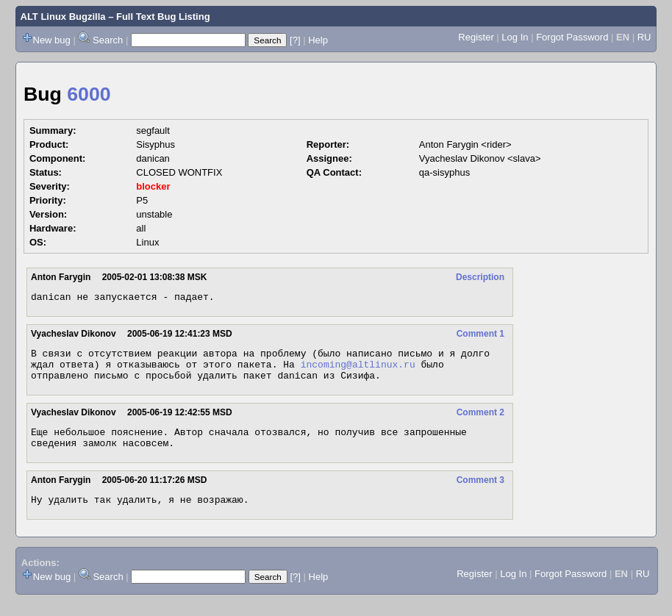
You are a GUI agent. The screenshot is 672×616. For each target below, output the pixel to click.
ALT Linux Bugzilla (63, 17)
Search (108, 40)
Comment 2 (480, 421)
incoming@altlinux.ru (358, 370)
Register (476, 37)
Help (318, 40)
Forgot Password (572, 37)
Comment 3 (480, 493)
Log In (515, 37)
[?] (295, 40)
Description (480, 277)
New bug (52, 40)
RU (644, 37)
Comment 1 (480, 336)
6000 (89, 94)
